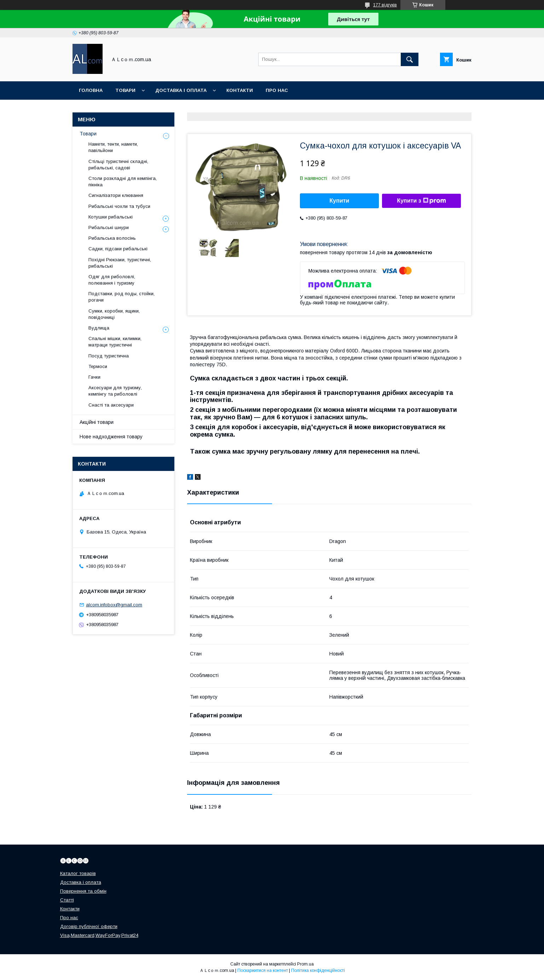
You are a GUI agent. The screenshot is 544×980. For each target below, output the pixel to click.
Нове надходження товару (111, 437)
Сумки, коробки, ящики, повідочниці (114, 314)
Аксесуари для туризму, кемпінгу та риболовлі (115, 391)
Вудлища (99, 328)
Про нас (277, 90)
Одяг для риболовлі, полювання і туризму (112, 280)
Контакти (240, 90)
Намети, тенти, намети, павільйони (113, 147)
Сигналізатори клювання (116, 195)
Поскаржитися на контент (263, 970)
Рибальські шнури (109, 227)
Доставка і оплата (181, 90)
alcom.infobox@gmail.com (114, 605)
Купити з (421, 201)
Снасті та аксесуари (111, 405)
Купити (340, 201)
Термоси (98, 366)
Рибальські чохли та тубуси (119, 206)
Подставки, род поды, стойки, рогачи (121, 297)
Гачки (94, 377)
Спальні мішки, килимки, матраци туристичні (115, 342)
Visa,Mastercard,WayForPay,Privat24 (99, 935)
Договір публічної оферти (89, 926)
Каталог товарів (78, 873)
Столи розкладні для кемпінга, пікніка (123, 182)
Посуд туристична (109, 356)
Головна (91, 90)
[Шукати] (410, 59)
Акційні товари (97, 422)
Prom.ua (305, 964)
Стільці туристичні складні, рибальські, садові (118, 165)
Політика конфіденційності (318, 970)
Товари (125, 90)
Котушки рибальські (111, 217)
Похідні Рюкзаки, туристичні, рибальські (120, 263)
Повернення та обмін (83, 891)
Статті (67, 900)
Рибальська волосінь (112, 238)
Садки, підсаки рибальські (118, 249)
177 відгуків (385, 5)
